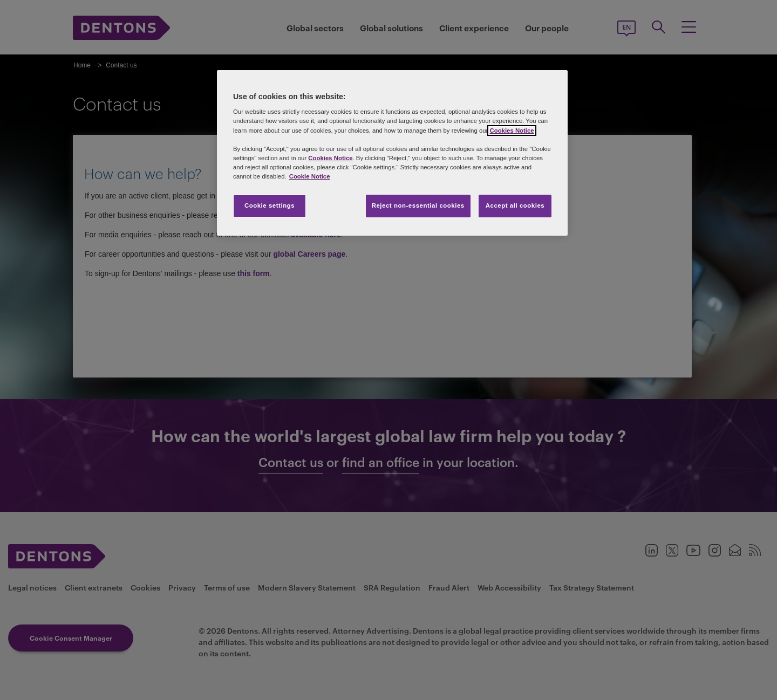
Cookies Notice (512, 131)
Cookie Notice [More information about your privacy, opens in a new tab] (310, 176)
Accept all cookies (515, 205)
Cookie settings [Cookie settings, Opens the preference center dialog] (270, 205)
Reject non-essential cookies (418, 205)
